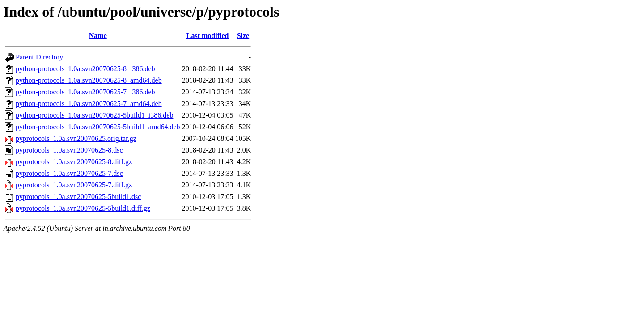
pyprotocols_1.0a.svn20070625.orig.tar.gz (76, 138)
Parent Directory (39, 57)
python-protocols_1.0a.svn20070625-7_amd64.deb (89, 104)
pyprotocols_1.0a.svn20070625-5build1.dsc (78, 197)
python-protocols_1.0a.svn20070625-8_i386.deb (85, 69)
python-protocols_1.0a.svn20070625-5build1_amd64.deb (98, 127)
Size (243, 36)
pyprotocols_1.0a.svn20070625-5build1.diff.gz (83, 208)
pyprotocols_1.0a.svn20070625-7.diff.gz (74, 185)
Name (98, 36)
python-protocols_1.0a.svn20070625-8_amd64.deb (89, 80)
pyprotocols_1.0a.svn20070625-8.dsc (69, 150)
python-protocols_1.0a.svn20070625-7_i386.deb (85, 92)
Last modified (208, 36)
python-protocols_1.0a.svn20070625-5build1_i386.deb (94, 115)
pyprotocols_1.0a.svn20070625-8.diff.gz (74, 162)
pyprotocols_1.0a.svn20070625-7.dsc (69, 173)
